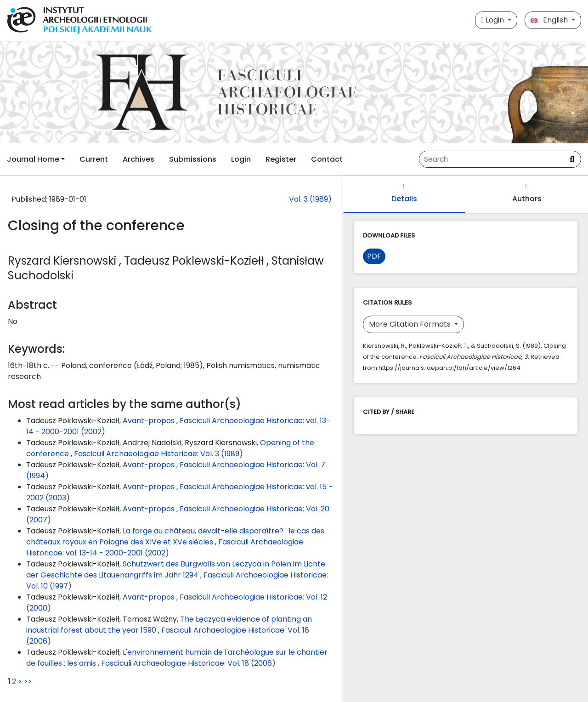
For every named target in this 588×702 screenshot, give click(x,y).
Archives (139, 159)
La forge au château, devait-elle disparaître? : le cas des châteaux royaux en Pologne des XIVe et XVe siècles (175, 536)
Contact (327, 159)
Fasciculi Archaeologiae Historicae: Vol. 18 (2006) (188, 663)
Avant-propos (150, 421)
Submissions (193, 159)
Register (281, 159)
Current (94, 159)
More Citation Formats (411, 324)
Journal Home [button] (33, 159)
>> (28, 682)
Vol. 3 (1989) (310, 199)
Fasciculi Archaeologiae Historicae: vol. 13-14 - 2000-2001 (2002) (165, 547)
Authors (527, 194)
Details (404, 194)
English (550, 20)
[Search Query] (492, 159)
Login (493, 20)
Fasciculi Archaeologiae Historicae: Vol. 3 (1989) (158, 454)
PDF (374, 256)
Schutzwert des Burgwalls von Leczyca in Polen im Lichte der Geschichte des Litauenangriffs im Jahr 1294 (176, 569)
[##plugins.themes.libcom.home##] (294, 92)
